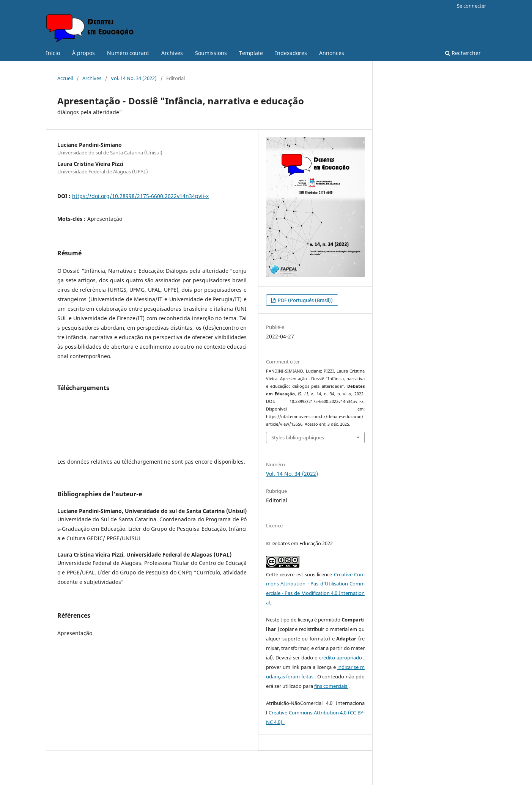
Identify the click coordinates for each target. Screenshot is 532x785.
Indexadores (291, 53)
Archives (172, 53)
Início (53, 53)
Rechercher (463, 53)
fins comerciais (331, 686)
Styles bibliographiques (298, 437)
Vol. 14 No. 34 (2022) (134, 78)
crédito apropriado (341, 658)
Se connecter (471, 6)
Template (251, 53)
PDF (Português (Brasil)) (305, 300)
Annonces (332, 53)
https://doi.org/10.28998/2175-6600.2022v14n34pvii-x (140, 196)
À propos (83, 53)
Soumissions (211, 53)
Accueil (65, 78)
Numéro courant (128, 53)
